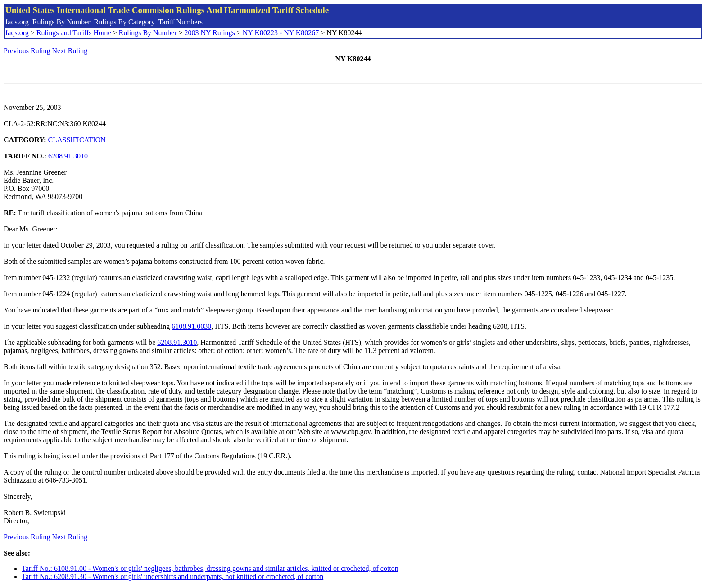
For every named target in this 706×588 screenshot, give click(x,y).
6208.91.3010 (68, 156)
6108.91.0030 (191, 326)
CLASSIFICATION (77, 140)
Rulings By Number (61, 22)
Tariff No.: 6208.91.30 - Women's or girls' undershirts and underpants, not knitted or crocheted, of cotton (172, 577)
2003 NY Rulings (210, 33)
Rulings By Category (124, 22)
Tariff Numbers (180, 22)
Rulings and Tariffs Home (74, 33)
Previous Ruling (27, 51)
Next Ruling (70, 51)
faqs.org (17, 22)
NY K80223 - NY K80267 (281, 33)
